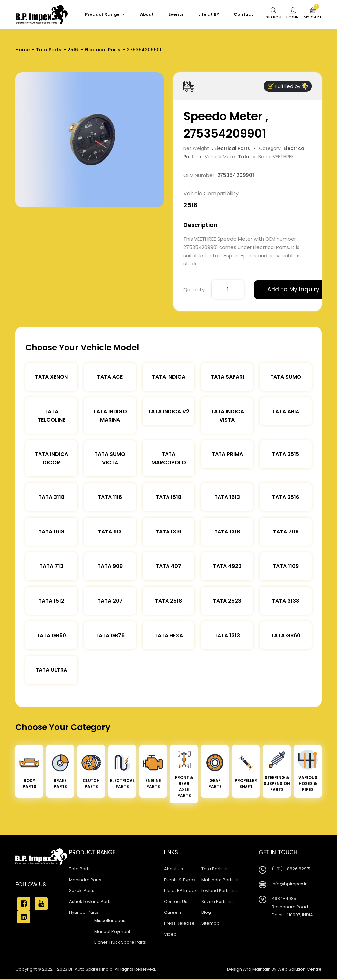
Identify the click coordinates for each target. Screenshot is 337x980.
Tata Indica (169, 377)
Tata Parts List (216, 869)
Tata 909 (110, 566)
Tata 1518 (168, 497)
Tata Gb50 (51, 635)
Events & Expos (180, 880)
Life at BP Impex (180, 891)
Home (23, 50)
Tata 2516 (286, 497)
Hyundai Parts (84, 912)
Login (293, 14)
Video (170, 934)
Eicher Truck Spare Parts (120, 942)
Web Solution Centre (299, 969)
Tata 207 (110, 601)
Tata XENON (51, 377)
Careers (173, 912)
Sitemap (210, 923)
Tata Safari (227, 377)
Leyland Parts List (219, 891)
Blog (206, 912)
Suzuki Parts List (218, 901)
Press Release (179, 923)
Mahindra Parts (85, 880)
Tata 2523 (227, 601)
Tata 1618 (51, 532)
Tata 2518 (168, 601)
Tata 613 (110, 532)
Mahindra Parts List (221, 880)
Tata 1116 (110, 497)
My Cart (313, 14)
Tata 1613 (227, 497)
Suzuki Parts (82, 891)
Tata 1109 (286, 566)
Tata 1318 (227, 532)
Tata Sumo (286, 377)
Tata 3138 (286, 601)
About (147, 14)
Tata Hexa (169, 635)
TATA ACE (110, 377)
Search (273, 14)
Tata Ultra (51, 670)
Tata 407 (168, 566)
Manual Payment (112, 931)
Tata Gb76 (110, 635)
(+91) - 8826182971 (291, 869)
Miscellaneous (110, 921)
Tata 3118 (51, 497)
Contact (243, 14)
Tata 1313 (227, 635)
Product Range (105, 14)
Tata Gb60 (286, 635)
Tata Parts (49, 50)
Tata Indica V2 (168, 411)
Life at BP (209, 14)
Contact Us (176, 901)
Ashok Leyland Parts (90, 901)
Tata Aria (286, 411)
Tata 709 (286, 532)
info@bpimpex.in (290, 884)
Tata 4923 (227, 566)
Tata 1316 (168, 532)
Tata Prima (227, 454)
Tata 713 (51, 566)
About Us (173, 869)
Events (176, 14)
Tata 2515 (286, 454)
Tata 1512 (51, 601)
